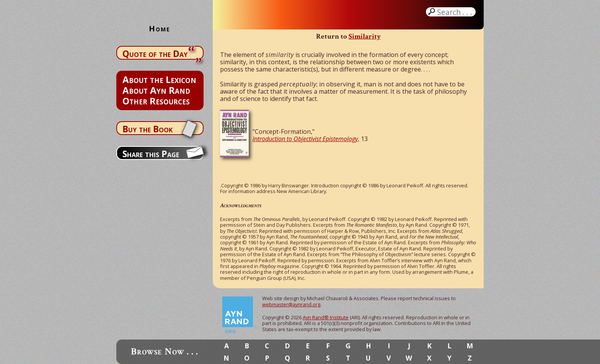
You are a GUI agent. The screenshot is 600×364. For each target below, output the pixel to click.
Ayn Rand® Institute (326, 317)
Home (160, 28)
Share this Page (151, 154)
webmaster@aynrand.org (291, 304)
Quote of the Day (155, 54)
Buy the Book (148, 129)
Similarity (365, 37)
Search (455, 12)
